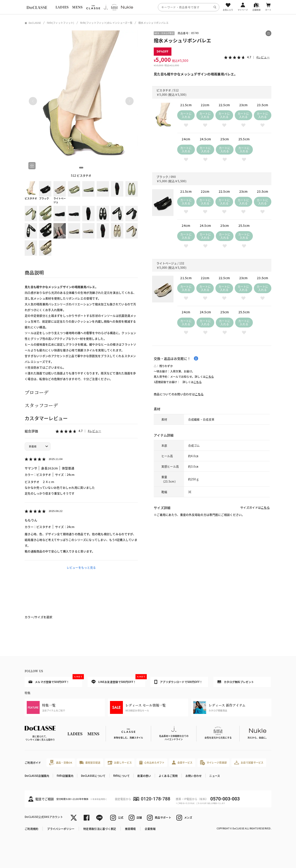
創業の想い (144, 776)
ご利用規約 (31, 829)
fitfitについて (122, 776)
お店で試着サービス (249, 763)
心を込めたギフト (152, 763)
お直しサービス (120, 763)
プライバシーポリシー (61, 829)
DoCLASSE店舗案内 (37, 776)
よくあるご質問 (168, 776)
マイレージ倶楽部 (213, 763)
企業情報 (150, 829)
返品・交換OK (61, 763)
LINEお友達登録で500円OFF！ (118, 680)
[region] (148, 7)
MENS (77, 7)
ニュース (215, 776)
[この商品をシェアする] (268, 33)
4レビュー (94, 431)
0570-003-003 (225, 799)
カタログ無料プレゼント (236, 682)
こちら (210, 376)
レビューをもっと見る (81, 567)
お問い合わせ (194, 776)
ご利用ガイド (33, 763)
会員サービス (182, 763)
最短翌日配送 (90, 763)
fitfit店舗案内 (65, 776)
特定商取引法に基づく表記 (100, 829)
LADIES (62, 7)
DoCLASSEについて (93, 776)
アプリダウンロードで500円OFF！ (178, 682)
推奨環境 (130, 829)
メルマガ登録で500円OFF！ (55, 680)
